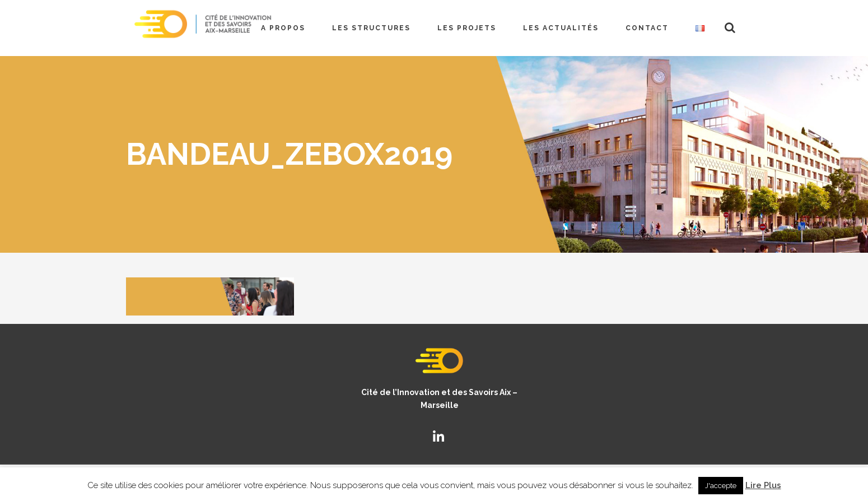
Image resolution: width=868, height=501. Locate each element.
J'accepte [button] (721, 486)
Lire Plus (763, 485)
